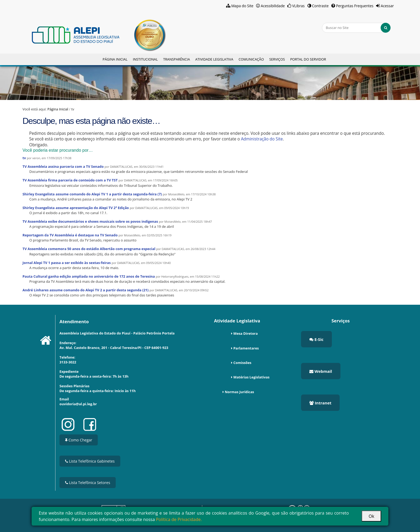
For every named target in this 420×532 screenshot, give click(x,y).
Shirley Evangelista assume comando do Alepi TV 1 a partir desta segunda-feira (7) (92, 194)
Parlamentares (246, 348)
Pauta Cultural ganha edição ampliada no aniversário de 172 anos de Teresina (89, 276)
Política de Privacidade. (179, 519)
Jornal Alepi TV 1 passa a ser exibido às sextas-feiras (67, 263)
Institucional (145, 59)
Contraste (320, 6)
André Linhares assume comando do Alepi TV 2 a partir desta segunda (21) (86, 290)
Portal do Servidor (308, 59)
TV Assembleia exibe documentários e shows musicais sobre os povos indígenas (90, 221)
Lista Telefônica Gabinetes (90, 461)
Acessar (387, 6)
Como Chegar (79, 440)
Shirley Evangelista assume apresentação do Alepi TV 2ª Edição (76, 208)
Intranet (320, 403)
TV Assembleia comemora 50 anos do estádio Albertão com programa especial (89, 249)
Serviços (277, 59)
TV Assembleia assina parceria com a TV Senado (63, 166)
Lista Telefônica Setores (88, 483)
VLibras (299, 6)
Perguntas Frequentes (355, 6)
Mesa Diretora (245, 333)
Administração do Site (262, 139)
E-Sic (316, 339)
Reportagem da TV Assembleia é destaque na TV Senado (70, 235)
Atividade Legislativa (214, 59)
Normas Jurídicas (239, 392)
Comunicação (251, 59)
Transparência (177, 59)
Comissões (242, 363)
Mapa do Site (242, 6)
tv (24, 158)
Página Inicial (115, 59)
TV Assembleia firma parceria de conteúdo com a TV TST (70, 180)
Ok (371, 516)
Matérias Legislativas (251, 377)
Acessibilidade (273, 6)
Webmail (321, 371)
